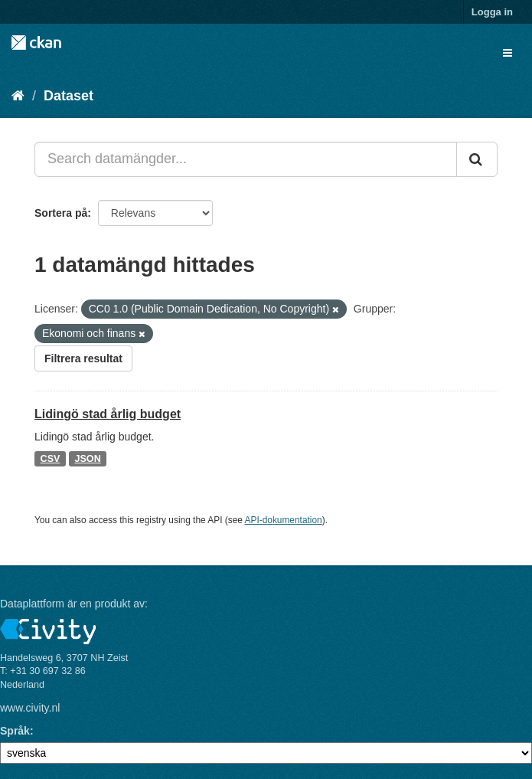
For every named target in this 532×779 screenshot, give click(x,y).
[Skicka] (477, 159)
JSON (87, 459)
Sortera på (61, 213)
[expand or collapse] (508, 53)
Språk (15, 731)
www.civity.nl (30, 708)
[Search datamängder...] (246, 159)
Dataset (69, 96)
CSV (51, 459)
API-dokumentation (284, 520)
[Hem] (18, 96)
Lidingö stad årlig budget (108, 414)
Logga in (492, 12)
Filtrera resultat (83, 358)
